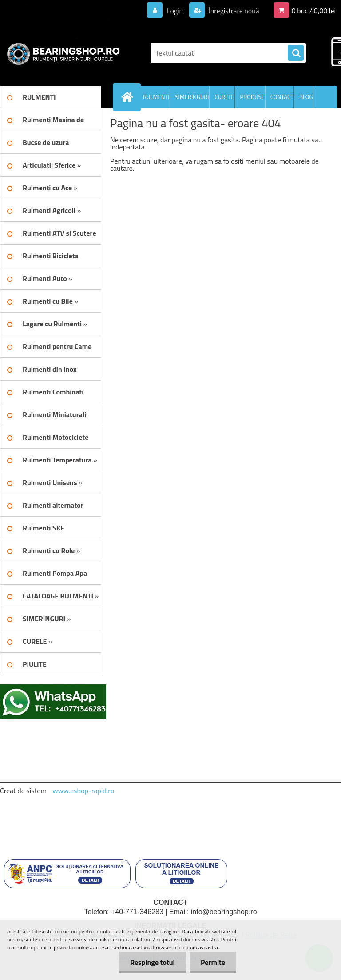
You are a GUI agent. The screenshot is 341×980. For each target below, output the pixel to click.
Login (175, 11)
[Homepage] (129, 97)
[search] (296, 53)
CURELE (224, 97)
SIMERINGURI (192, 97)
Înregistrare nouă (233, 11)
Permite (213, 962)
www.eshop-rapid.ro (83, 791)
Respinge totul (153, 962)
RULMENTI (156, 97)
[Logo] (61, 53)
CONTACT (282, 97)
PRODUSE (252, 97)
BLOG (306, 97)
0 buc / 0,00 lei (314, 11)
